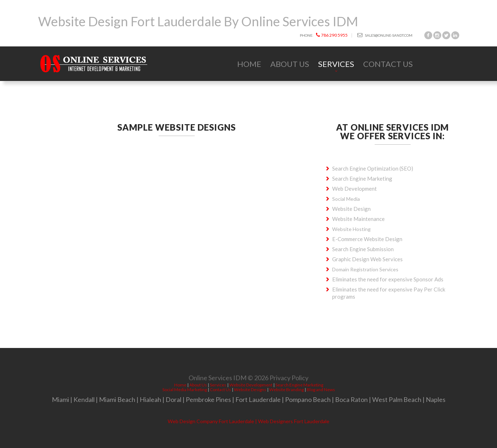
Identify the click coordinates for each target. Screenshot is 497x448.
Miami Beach (117, 399)
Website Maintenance (358, 219)
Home (249, 64)
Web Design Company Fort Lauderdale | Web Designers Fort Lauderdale (248, 421)
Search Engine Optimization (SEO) (373, 168)
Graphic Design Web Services (367, 259)
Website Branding (286, 390)
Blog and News (321, 390)
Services (336, 64)
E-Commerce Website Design (367, 239)
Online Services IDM (218, 379)
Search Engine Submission (363, 249)
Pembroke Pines (208, 399)
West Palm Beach (397, 399)
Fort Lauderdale (258, 399)
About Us (290, 64)
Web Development (354, 189)
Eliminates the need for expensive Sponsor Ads (388, 279)
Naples (436, 399)
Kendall (84, 399)
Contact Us (388, 64)
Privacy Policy (289, 379)
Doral (173, 399)
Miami (60, 399)
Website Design (351, 209)
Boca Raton (351, 399)
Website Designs (250, 390)
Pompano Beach (308, 399)
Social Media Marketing (185, 390)
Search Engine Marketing (362, 178)
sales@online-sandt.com (385, 35)
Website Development (251, 385)
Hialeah (150, 399)
